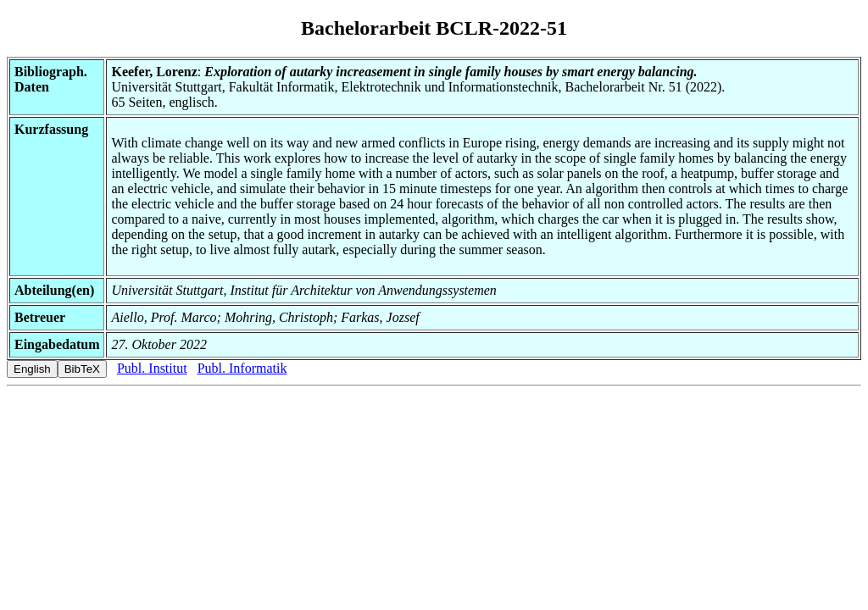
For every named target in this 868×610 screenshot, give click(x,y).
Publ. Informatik (242, 368)
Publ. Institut (152, 368)
